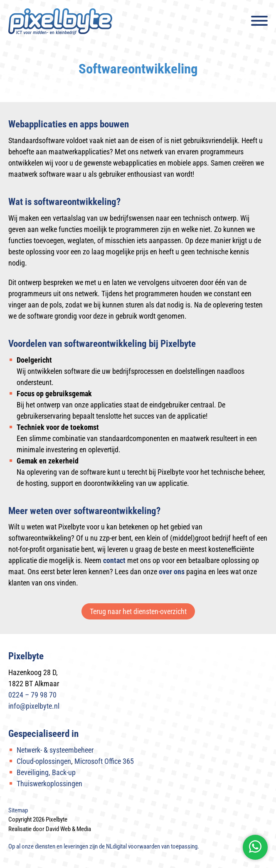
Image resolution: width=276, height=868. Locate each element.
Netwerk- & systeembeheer (55, 750)
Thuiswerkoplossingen (49, 784)
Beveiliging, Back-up (46, 772)
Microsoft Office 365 (104, 761)
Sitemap (18, 810)
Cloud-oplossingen (44, 761)
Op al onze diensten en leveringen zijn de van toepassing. (104, 846)
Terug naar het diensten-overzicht (138, 611)
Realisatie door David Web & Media (50, 829)
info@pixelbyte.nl (34, 706)
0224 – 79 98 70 (32, 695)
